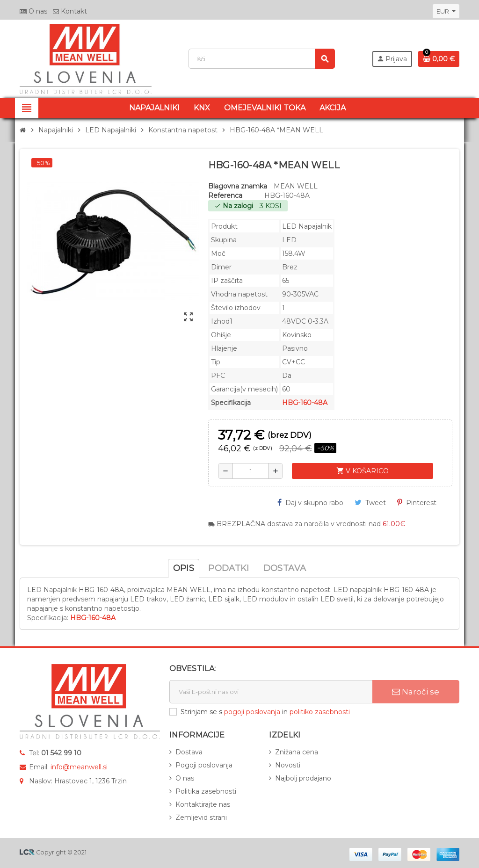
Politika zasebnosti (206, 791)
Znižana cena (297, 752)
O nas (33, 11)
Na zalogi (234, 206)
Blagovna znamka (238, 186)
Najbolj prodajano (303, 778)
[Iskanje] (261, 59)
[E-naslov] (271, 692)
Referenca (225, 195)
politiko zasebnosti (320, 712)
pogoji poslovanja (252, 712)
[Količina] (250, 471)
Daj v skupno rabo (310, 503)
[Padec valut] (446, 11)
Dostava (189, 752)
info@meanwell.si (79, 767)
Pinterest (417, 503)
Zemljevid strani (201, 817)
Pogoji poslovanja (204, 765)
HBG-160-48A (305, 403)
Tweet (370, 503)
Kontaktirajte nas (203, 804)
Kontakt (70, 11)
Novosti (288, 765)
